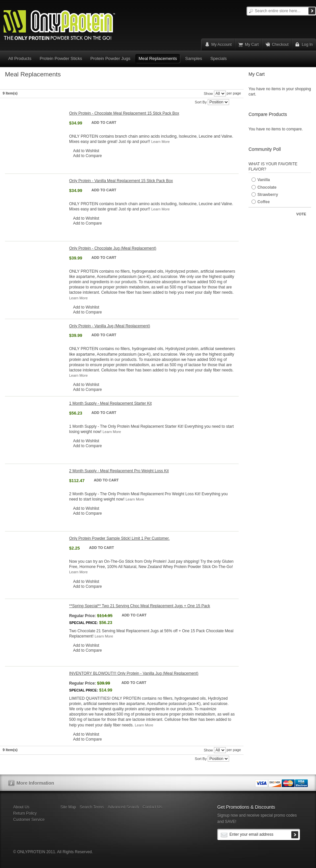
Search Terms (92, 807)
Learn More (160, 142)
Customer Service (29, 820)
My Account (222, 44)
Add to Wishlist (86, 151)
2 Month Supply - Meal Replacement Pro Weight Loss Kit (119, 471)
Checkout (280, 44)
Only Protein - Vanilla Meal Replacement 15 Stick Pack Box (121, 181)
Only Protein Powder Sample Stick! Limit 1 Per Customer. (119, 538)
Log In (307, 44)
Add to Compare (87, 156)
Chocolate (267, 187)
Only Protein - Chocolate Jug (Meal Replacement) (113, 248)
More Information (35, 783)
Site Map (68, 807)
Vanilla (264, 180)
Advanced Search (123, 807)
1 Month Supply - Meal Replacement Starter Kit (110, 403)
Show (208, 94)
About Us (21, 807)
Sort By (201, 102)
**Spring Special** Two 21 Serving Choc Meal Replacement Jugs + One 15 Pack (140, 606)
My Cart (252, 44)
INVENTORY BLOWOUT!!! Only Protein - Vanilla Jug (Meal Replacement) (134, 673)
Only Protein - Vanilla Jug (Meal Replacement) (110, 326)
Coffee (263, 202)
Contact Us (152, 807)
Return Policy (25, 813)
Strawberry (268, 195)
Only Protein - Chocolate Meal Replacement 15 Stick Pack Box (124, 113)
